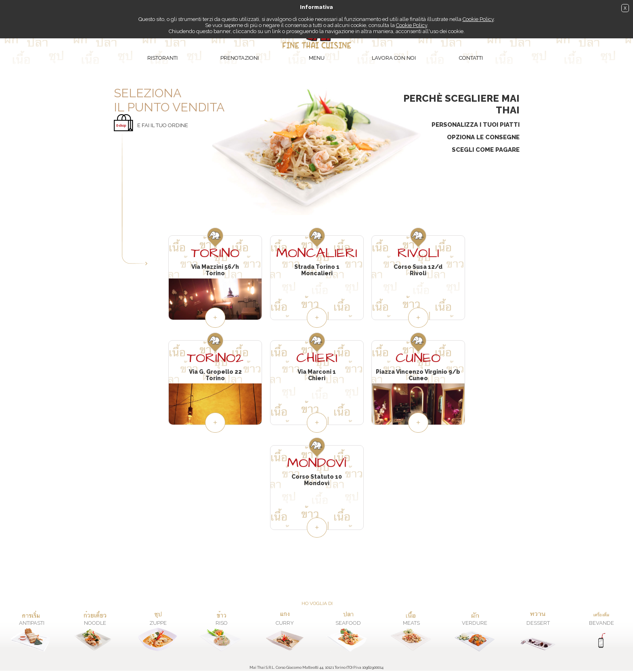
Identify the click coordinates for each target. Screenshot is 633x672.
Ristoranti (162, 58)
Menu (317, 58)
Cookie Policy (478, 19)
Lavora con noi (394, 58)
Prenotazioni (240, 58)
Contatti (471, 58)
